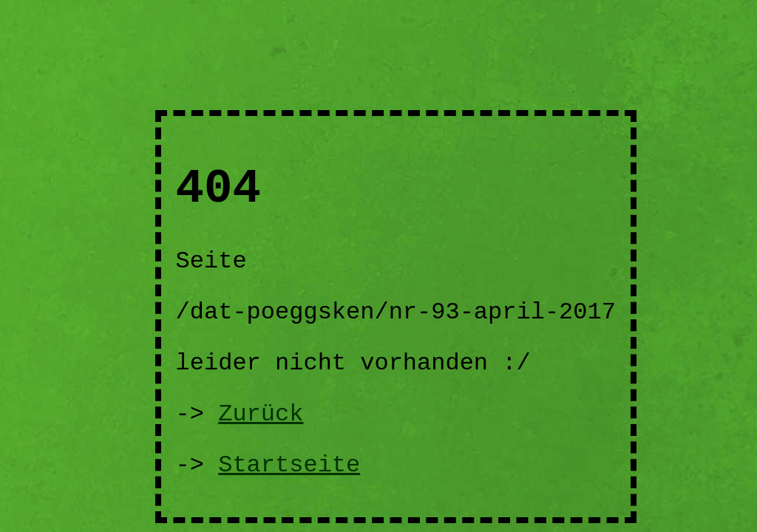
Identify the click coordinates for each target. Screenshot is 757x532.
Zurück (261, 414)
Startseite (289, 465)
